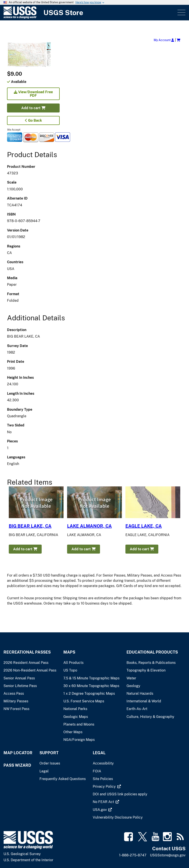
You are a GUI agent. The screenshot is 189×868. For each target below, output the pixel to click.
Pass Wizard (17, 765)
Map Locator (18, 753)
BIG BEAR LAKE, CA (30, 526)
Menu (181, 13)
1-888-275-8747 (133, 855)
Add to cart (33, 108)
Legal (99, 753)
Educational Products (152, 652)
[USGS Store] (90, 13)
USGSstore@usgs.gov (168, 855)
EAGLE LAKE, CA (144, 526)
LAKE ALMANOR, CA (89, 526)
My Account (164, 40)
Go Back (33, 120)
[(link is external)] (105, 786)
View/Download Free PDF (33, 94)
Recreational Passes (27, 652)
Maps (69, 652)
